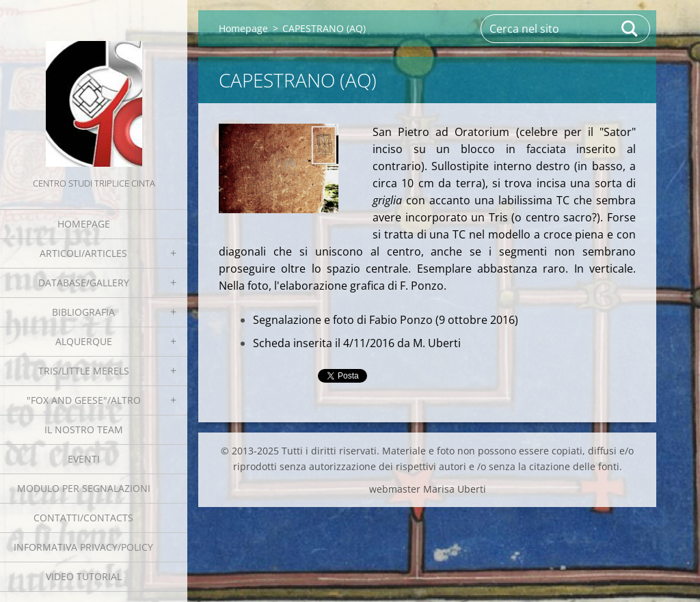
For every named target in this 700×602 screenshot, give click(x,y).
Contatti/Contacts (83, 518)
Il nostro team (84, 429)
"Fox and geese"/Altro (84, 400)
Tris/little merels (84, 371)
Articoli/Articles (83, 253)
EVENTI (84, 459)
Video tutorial (84, 576)
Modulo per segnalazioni (84, 488)
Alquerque (84, 341)
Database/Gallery (84, 283)
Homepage (84, 224)
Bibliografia (83, 312)
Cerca (630, 29)
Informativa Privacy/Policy (83, 547)
